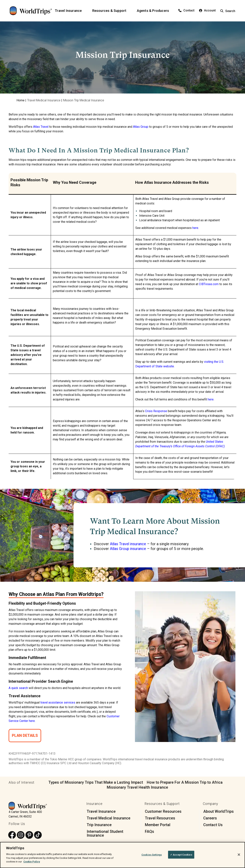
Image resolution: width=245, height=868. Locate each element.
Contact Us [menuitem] (213, 824)
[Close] (239, 855)
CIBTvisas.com (209, 284)
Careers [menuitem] (210, 818)
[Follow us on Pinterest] (29, 835)
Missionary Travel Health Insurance (137, 787)
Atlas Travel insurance (128, 544)
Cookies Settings (152, 855)
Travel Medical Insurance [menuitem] (44, 100)
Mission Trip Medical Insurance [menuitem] (84, 100)
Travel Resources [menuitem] (160, 818)
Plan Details (25, 735)
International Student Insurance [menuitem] (105, 833)
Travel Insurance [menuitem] (101, 811)
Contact (186, 10)
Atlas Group (141, 127)
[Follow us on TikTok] (38, 835)
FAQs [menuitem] (149, 831)
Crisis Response (156, 411)
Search (228, 11)
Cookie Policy (32, 862)
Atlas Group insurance (128, 548)
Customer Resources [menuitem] (163, 811)
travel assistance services (58, 702)
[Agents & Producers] (155, 11)
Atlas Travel (41, 127)
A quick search (18, 688)
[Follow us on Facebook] (12, 835)
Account (207, 10)
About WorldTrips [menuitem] (218, 811)
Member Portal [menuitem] (158, 824)
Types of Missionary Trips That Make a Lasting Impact (96, 782)
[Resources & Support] (112, 11)
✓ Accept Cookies (181, 855)
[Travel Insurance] (71, 11)
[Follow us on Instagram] (21, 835)
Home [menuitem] (20, 100)
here (195, 228)
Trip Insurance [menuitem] (99, 824)
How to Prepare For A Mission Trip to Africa (185, 782)
